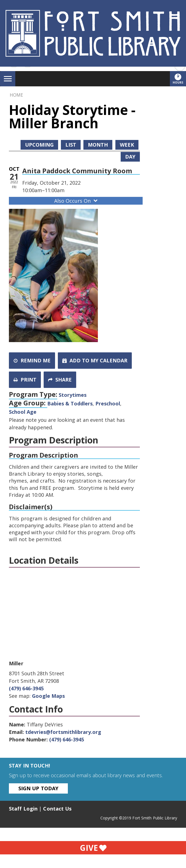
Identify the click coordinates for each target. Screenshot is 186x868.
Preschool (108, 403)
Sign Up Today (38, 788)
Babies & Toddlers (70, 403)
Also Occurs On (76, 201)
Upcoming (39, 145)
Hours (179, 79)
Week (127, 145)
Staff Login (23, 809)
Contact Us (57, 809)
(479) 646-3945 (26, 688)
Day (130, 157)
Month (98, 145)
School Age (23, 412)
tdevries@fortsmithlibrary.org (63, 732)
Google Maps (48, 696)
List (71, 145)
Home (16, 95)
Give (93, 848)
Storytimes (73, 395)
